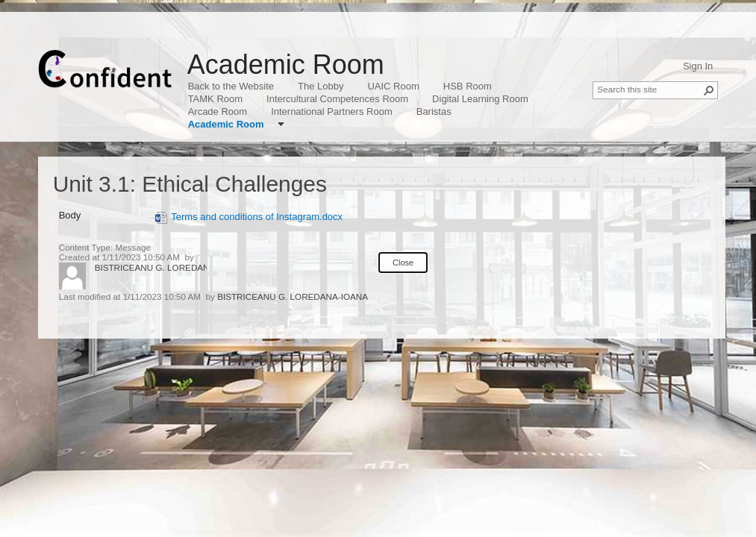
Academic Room (286, 65)
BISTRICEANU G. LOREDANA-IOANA (170, 267)
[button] (709, 90)
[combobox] (649, 89)
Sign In (698, 66)
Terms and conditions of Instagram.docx (249, 217)
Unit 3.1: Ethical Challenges (190, 184)
